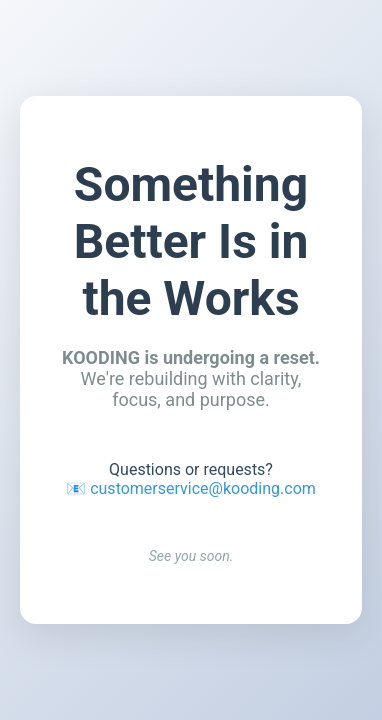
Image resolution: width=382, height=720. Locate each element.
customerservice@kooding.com (203, 488)
